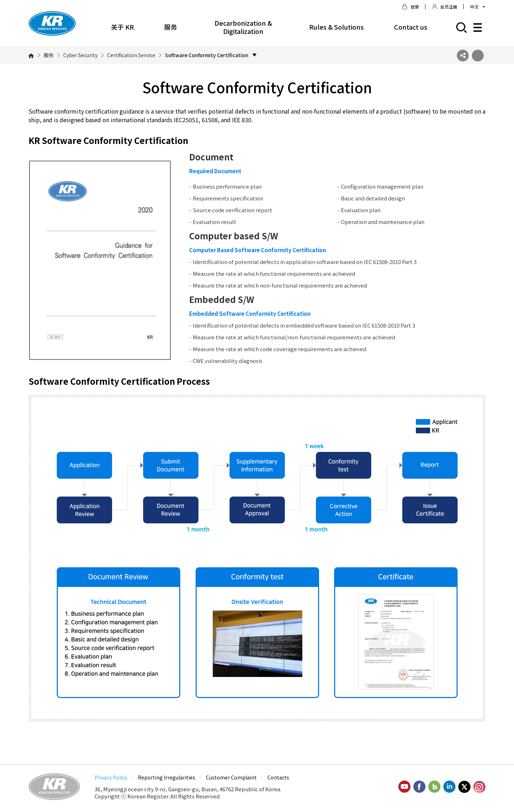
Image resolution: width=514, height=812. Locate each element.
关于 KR (122, 27)
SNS (463, 56)
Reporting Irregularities (167, 777)
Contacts (278, 777)
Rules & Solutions (336, 27)
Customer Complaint (231, 777)
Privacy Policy (111, 777)
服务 (171, 27)
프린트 (478, 56)
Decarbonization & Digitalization (243, 27)
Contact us (411, 27)
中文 (478, 7)
